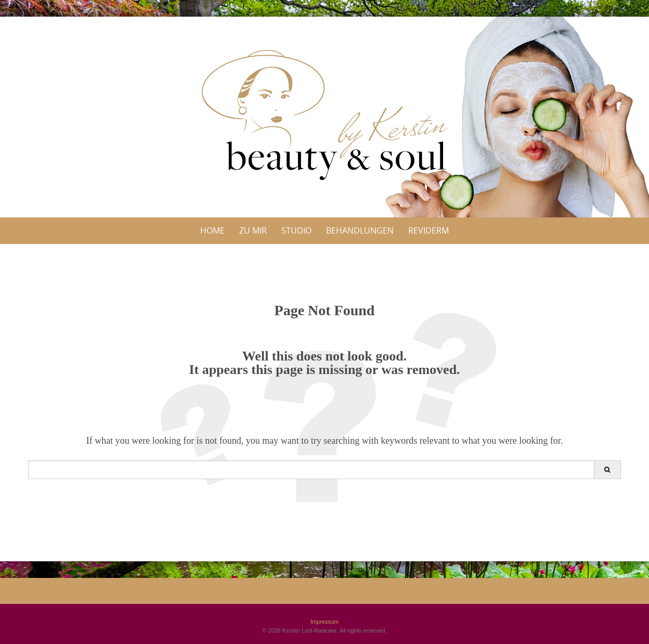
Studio (296, 230)
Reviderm (429, 230)
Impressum (324, 622)
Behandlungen (360, 230)
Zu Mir (253, 230)
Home (212, 230)
